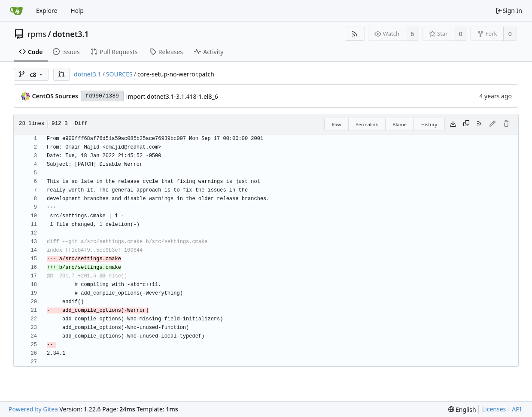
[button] (61, 74)
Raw (336, 124)
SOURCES (119, 74)
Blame (400, 124)
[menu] (462, 409)
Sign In (509, 11)
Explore (47, 11)
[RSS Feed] (355, 34)
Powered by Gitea (33, 409)
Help (77, 11)
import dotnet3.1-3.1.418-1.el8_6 (172, 96)
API (517, 409)
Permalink (367, 124)
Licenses (494, 409)
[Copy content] (466, 124)
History (429, 124)
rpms (37, 34)
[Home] (16, 11)
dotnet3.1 (71, 34)
